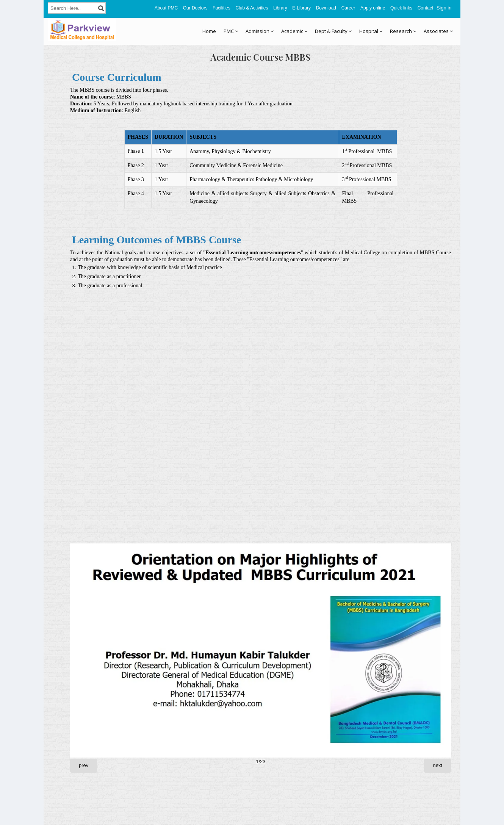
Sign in (444, 8)
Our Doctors (195, 8)
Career (348, 8)
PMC (231, 31)
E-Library (301, 8)
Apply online (373, 8)
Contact (425, 8)
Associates (438, 31)
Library (280, 8)
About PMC (166, 8)
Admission (260, 31)
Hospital (371, 31)
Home (209, 31)
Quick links (401, 8)
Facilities (221, 8)
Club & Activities (252, 8)
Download (326, 8)
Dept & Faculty (333, 31)
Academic (294, 31)
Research (403, 31)
